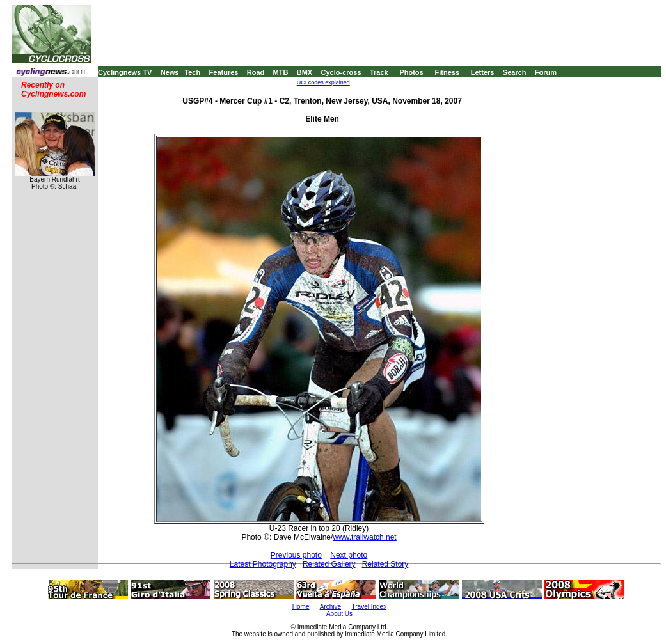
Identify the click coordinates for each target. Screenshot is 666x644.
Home (301, 607)
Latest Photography (263, 564)
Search (515, 72)
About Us (339, 614)
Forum (546, 72)
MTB (281, 72)
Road (256, 72)
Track (379, 72)
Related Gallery (329, 564)
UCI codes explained (323, 82)
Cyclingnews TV (125, 72)
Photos (411, 72)
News (170, 72)
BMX (305, 72)
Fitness (447, 72)
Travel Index (369, 607)
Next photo (349, 555)
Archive (330, 607)
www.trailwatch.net (364, 537)
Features (224, 72)
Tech (192, 72)
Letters (483, 72)
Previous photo (296, 555)
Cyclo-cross (341, 72)
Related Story (385, 564)
